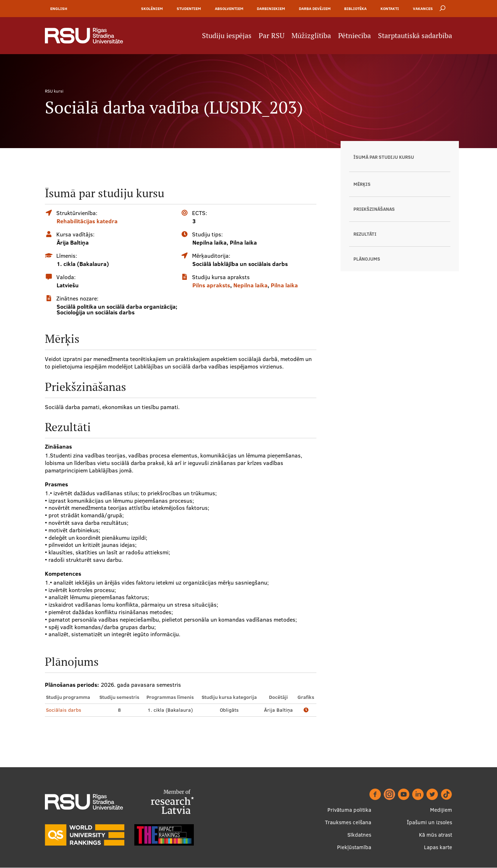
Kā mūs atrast (436, 835)
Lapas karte (438, 848)
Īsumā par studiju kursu (384, 157)
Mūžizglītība (311, 36)
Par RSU (271, 36)
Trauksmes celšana (348, 823)
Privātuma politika (349, 810)
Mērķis (362, 184)
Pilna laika (284, 285)
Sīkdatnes (359, 835)
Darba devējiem (315, 9)
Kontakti (390, 9)
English (59, 9)
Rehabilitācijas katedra (87, 221)
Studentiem (189, 9)
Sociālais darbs (64, 710)
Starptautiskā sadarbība (415, 36)
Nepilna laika (250, 285)
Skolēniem (152, 9)
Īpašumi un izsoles (429, 823)
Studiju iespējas (227, 36)
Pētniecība (354, 36)
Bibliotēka (355, 9)
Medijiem (441, 810)
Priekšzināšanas (374, 209)
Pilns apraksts (211, 285)
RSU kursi (54, 91)
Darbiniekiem (271, 9)
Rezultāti (365, 234)
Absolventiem (229, 9)
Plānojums (367, 259)
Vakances (423, 9)
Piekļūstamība (354, 848)
